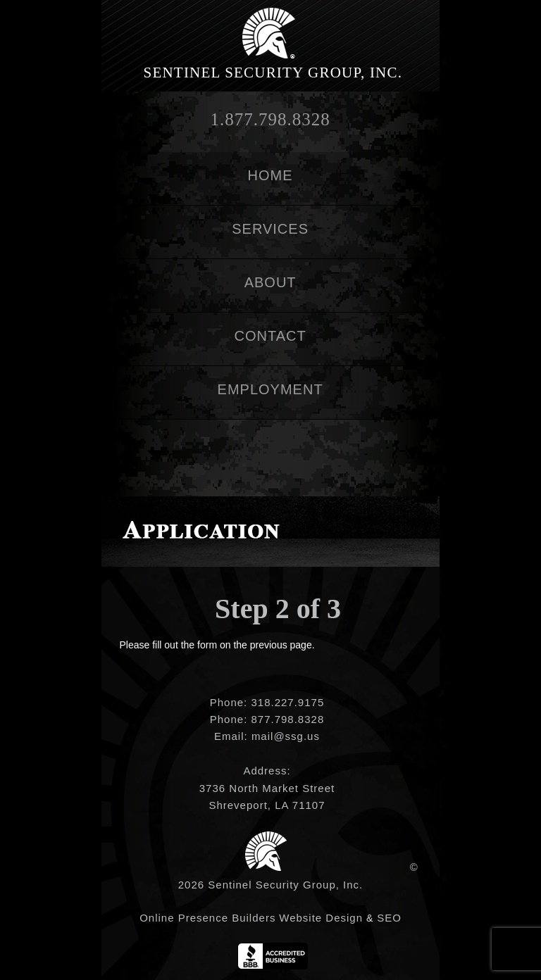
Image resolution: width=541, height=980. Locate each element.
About (270, 282)
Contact (270, 336)
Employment (270, 389)
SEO (389, 918)
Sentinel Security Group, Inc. (273, 73)
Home (270, 175)
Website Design (321, 918)
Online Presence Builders (207, 918)
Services (270, 229)
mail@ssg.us (286, 736)
